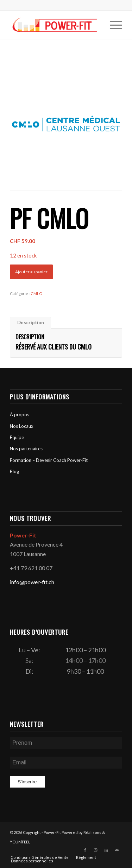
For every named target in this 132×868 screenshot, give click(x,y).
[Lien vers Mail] (117, 850)
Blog (14, 471)
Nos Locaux (22, 426)
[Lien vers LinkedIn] (106, 850)
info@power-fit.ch (32, 582)
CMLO (36, 293)
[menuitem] (112, 25)
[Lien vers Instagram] (96, 850)
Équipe (17, 437)
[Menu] (112, 25)
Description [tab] (31, 322)
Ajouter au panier (31, 272)
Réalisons (92, 832)
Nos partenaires (26, 449)
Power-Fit (52, 832)
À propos (20, 415)
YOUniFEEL (20, 842)
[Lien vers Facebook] (85, 850)
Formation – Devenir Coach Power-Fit (49, 460)
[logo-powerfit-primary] (55, 25)
